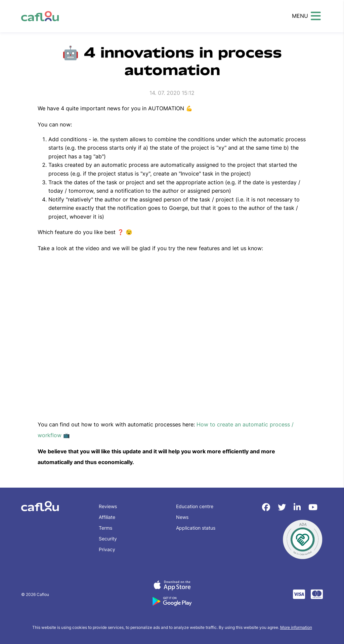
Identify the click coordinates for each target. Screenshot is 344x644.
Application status (196, 528)
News (182, 517)
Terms (105, 528)
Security (108, 539)
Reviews (108, 506)
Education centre (195, 506)
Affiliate (107, 517)
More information (296, 627)
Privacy (107, 549)
